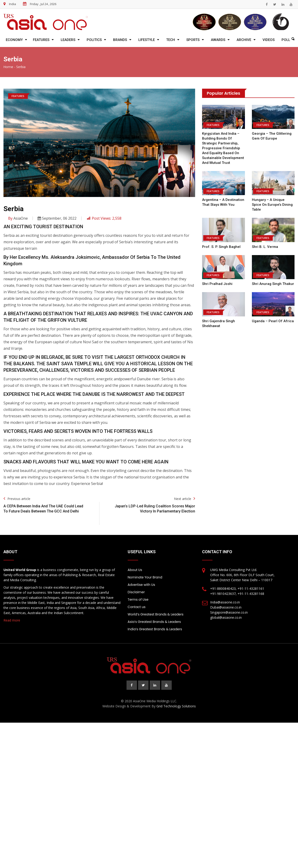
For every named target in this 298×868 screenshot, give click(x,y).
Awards (218, 40)
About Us (135, 570)
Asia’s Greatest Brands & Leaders (154, 622)
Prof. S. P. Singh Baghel (221, 242)
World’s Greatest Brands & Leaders (156, 614)
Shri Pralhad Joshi (217, 279)
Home (8, 67)
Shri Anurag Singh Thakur (273, 279)
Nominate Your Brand (145, 577)
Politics (94, 40)
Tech (171, 40)
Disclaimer (136, 592)
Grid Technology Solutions (176, 706)
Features (41, 40)
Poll (286, 40)
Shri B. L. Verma (265, 242)
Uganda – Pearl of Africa (272, 316)
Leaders (68, 40)
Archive (244, 40)
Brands (120, 40)
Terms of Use (138, 599)
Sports (193, 40)
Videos (269, 40)
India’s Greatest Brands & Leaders (155, 629)
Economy (14, 40)
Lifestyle (147, 40)
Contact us (137, 607)
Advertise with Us (141, 585)
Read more (12, 620)
